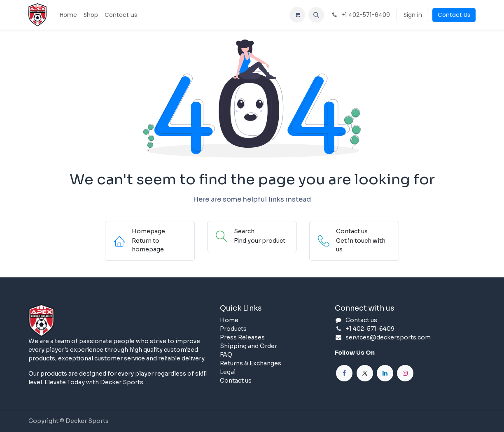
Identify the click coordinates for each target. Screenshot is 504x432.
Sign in (413, 15)
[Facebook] (344, 373)
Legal (228, 372)
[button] (316, 15)
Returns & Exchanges (251, 363)
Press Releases (242, 337)
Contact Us (454, 15)
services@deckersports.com (388, 337)
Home (229, 320)
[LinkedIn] (385, 373)
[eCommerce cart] (297, 15)
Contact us (236, 381)
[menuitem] (68, 15)
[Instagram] (405, 373)
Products (233, 329)
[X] (365, 373)
